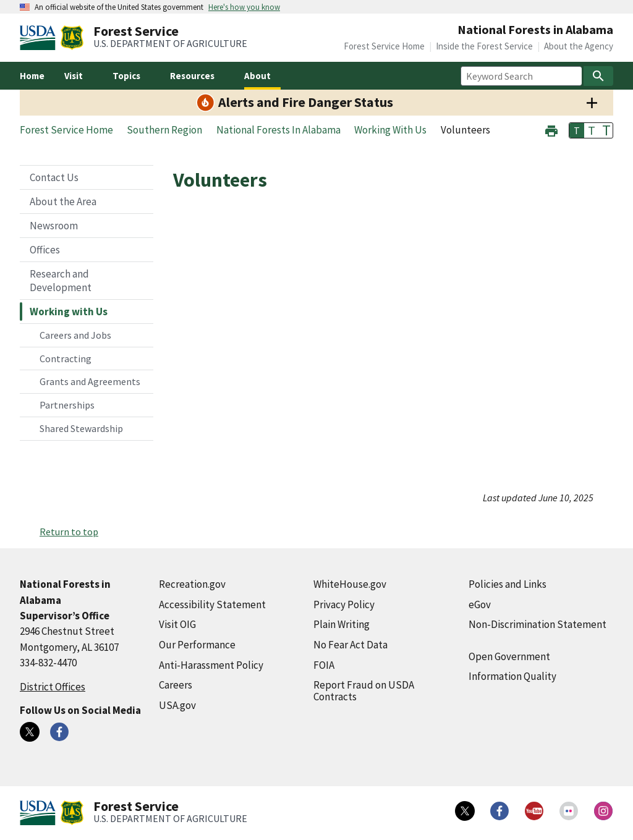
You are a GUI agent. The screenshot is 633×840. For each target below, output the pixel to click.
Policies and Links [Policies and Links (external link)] (508, 584)
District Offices (53, 687)
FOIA (324, 665)
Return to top (69, 532)
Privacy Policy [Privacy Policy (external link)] (344, 605)
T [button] (577, 130)
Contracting (66, 358)
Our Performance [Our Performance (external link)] (197, 645)
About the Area (63, 202)
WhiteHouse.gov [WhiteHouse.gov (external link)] (350, 584)
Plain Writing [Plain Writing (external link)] (342, 624)
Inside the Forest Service (484, 46)
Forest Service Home (384, 46)
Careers (176, 685)
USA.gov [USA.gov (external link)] (177, 705)
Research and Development (61, 281)
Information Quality (512, 676)
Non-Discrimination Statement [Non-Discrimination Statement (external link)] (537, 624)
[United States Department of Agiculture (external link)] (40, 38)
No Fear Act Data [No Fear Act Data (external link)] (350, 645)
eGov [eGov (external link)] (480, 605)
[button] (551, 129)
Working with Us (69, 312)
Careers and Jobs (75, 335)
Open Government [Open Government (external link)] (509, 656)
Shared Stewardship (81, 428)
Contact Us (54, 177)
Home (32, 76)
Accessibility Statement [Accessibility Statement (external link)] (212, 605)
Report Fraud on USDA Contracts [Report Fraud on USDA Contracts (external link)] (364, 691)
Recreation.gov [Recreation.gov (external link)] (192, 584)
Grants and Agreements (90, 381)
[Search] (598, 76)
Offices (45, 250)
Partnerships (67, 405)
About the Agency (579, 46)
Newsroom (54, 226)
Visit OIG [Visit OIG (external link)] (177, 624)
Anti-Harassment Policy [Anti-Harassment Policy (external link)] (211, 665)
